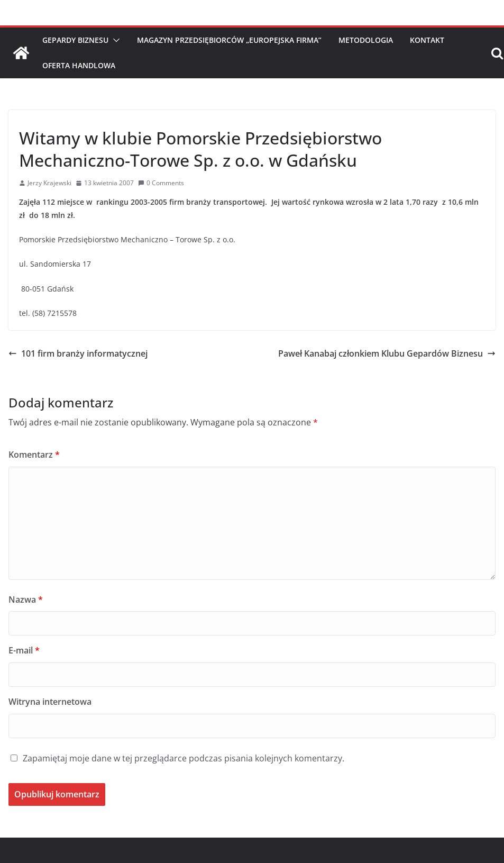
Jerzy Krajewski (49, 183)
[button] (114, 40)
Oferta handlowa (79, 65)
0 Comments (161, 183)
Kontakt (427, 40)
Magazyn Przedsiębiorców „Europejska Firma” (229, 40)
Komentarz (34, 455)
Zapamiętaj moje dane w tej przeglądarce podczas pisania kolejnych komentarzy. (184, 758)
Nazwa (26, 599)
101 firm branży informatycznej (78, 353)
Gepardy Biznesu (75, 40)
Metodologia (366, 40)
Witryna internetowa (50, 702)
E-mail (24, 650)
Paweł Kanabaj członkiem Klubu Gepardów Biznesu (387, 353)
